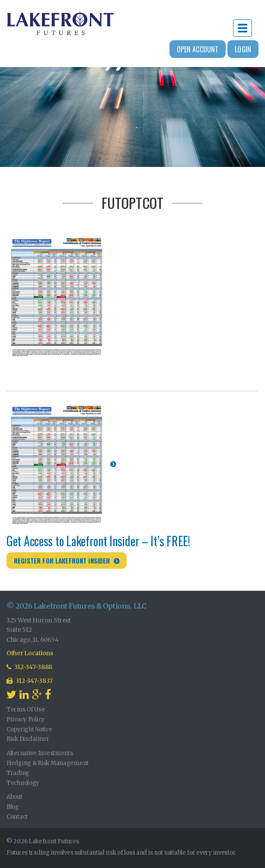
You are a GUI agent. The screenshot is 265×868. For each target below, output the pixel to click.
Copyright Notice (29, 729)
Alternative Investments (40, 753)
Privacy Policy (26, 719)
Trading (18, 773)
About (14, 797)
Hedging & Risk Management (48, 763)
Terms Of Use (26, 709)
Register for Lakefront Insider (62, 561)
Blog (13, 807)
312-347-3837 (30, 681)
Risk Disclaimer (28, 739)
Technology (23, 783)
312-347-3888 (29, 667)
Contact (17, 817)
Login (243, 49)
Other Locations (30, 653)
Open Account (198, 49)
